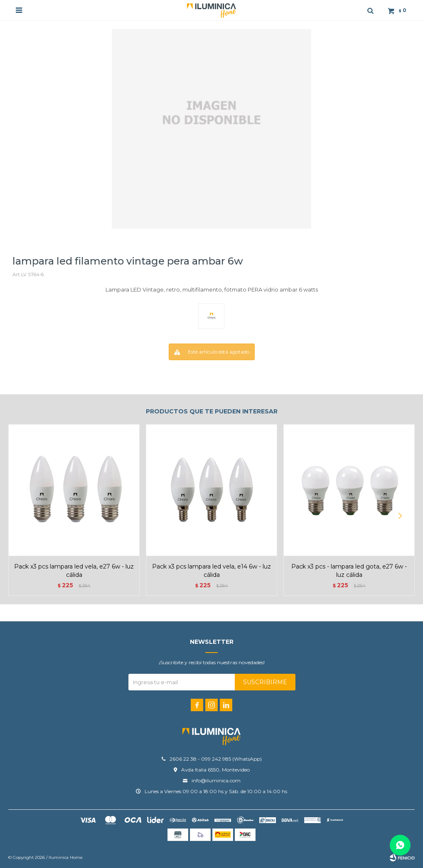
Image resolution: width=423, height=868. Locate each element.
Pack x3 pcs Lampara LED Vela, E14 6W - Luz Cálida (211, 571)
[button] (400, 516)
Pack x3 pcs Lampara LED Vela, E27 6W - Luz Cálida (74, 571)
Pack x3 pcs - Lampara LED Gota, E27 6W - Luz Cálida (349, 571)
